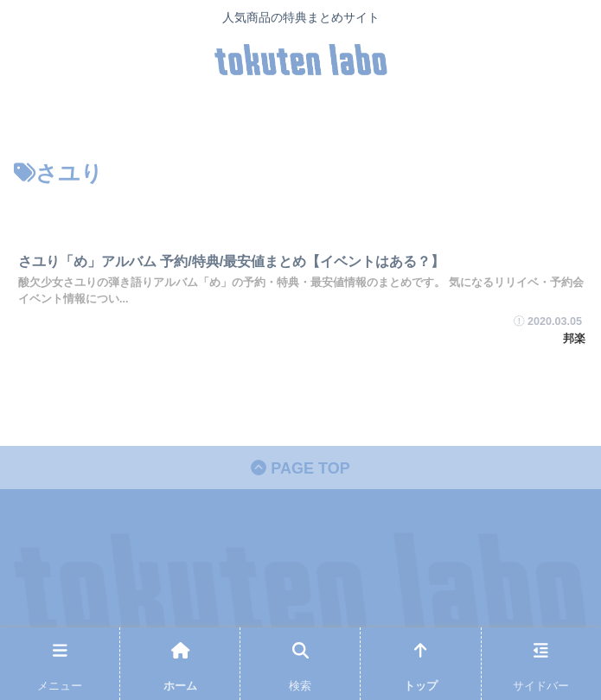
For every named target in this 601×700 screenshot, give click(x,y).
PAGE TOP (300, 468)
